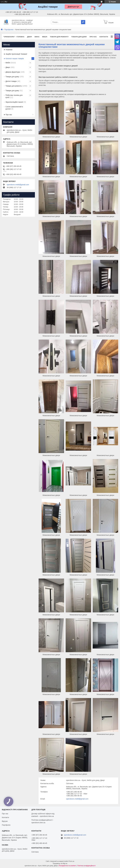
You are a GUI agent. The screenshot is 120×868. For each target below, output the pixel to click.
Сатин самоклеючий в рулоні (14, 108)
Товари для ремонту (59, 37)
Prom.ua (71, 861)
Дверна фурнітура (13, 72)
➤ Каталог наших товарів (14, 59)
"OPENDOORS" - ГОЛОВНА (14, 37)
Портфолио (9, 30)
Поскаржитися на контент (67, 866)
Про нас (93, 37)
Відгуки (5, 821)
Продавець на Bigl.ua (60, 863)
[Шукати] (83, 22)
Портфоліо (6, 825)
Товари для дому (79, 37)
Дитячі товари (11, 81)
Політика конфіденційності (86, 866)
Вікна (37, 37)
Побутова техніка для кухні (14, 96)
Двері (30, 37)
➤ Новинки (8, 50)
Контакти (104, 37)
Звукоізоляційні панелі (14, 102)
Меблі (45, 37)
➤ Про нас (8, 115)
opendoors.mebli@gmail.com (77, 799)
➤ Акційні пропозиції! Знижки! (15, 54)
